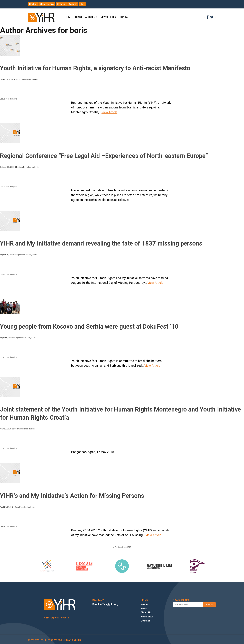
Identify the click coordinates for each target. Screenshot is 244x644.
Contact (125, 17)
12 (128, 547)
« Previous (117, 547)
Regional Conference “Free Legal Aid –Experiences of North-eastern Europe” (104, 156)
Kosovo (73, 4)
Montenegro (47, 4)
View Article (109, 112)
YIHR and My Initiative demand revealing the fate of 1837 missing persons (101, 243)
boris (36, 79)
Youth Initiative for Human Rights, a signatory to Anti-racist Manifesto (95, 68)
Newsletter (108, 17)
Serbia (33, 4)
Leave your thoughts (8, 99)
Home (68, 17)
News (79, 17)
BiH (82, 4)
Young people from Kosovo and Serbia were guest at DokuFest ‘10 (89, 327)
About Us (91, 17)
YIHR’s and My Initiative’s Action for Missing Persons (72, 496)
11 (126, 547)
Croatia (61, 4)
